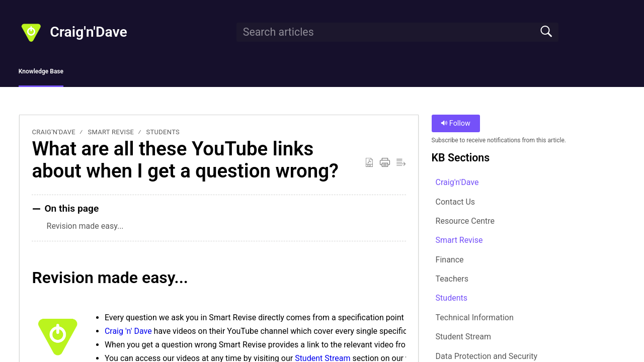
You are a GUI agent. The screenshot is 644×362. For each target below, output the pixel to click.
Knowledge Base (67, 73)
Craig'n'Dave (54, 135)
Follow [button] (456, 127)
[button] (369, 166)
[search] (397, 32)
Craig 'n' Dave (128, 334)
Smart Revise (111, 135)
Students (163, 135)
